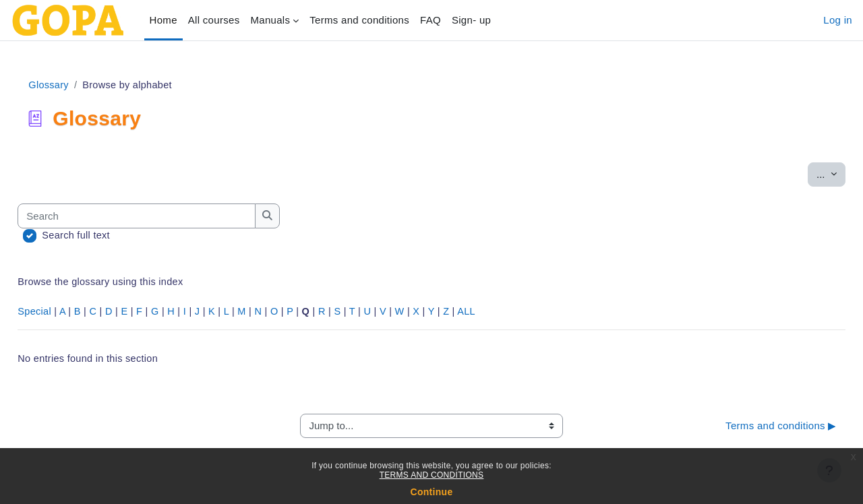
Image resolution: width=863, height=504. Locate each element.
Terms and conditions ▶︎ (751, 429)
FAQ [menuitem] (430, 20)
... (801, 174)
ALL (512, 314)
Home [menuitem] (163, 20)
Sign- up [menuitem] (471, 20)
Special (65, 314)
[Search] (168, 217)
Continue (431, 492)
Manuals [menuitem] (270, 20)
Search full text (107, 236)
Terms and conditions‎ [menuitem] (359, 20)
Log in (838, 20)
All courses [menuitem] (214, 20)
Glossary (80, 85)
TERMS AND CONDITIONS (432, 475)
